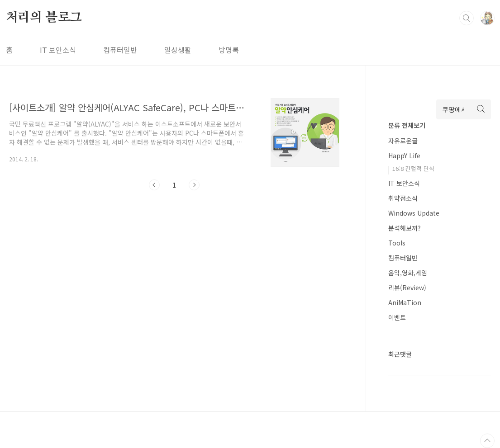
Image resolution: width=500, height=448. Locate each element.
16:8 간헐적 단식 (413, 168)
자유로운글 (403, 141)
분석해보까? (405, 228)
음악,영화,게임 (408, 273)
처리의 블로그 (44, 18)
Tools (397, 243)
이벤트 (397, 317)
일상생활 (178, 50)
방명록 (229, 50)
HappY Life (404, 156)
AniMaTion (405, 302)
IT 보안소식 (58, 50)
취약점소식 (403, 198)
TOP (487, 441)
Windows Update (414, 213)
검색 (467, 18)
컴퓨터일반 (120, 50)
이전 (154, 185)
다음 (194, 185)
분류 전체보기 (407, 125)
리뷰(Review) (407, 288)
